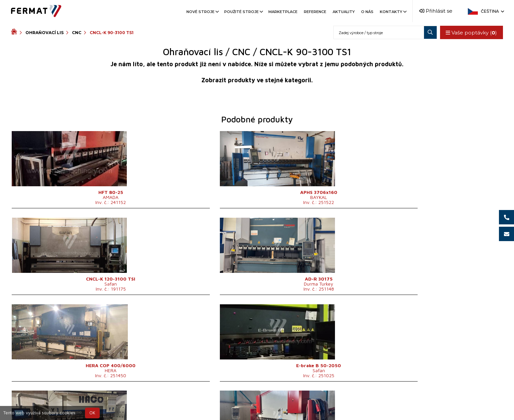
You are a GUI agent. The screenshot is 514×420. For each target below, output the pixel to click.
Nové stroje (202, 12)
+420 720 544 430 (212, 404)
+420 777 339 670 (267, 404)
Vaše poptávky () (470, 33)
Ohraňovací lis (45, 33)
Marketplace (283, 12)
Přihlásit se (436, 11)
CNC (77, 33)
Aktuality (344, 12)
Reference (315, 12)
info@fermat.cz (317, 404)
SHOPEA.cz (62, 404)
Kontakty (393, 12)
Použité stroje (243, 12)
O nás (367, 12)
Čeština (492, 11)
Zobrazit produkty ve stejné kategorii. (257, 80)
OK (92, 413)
